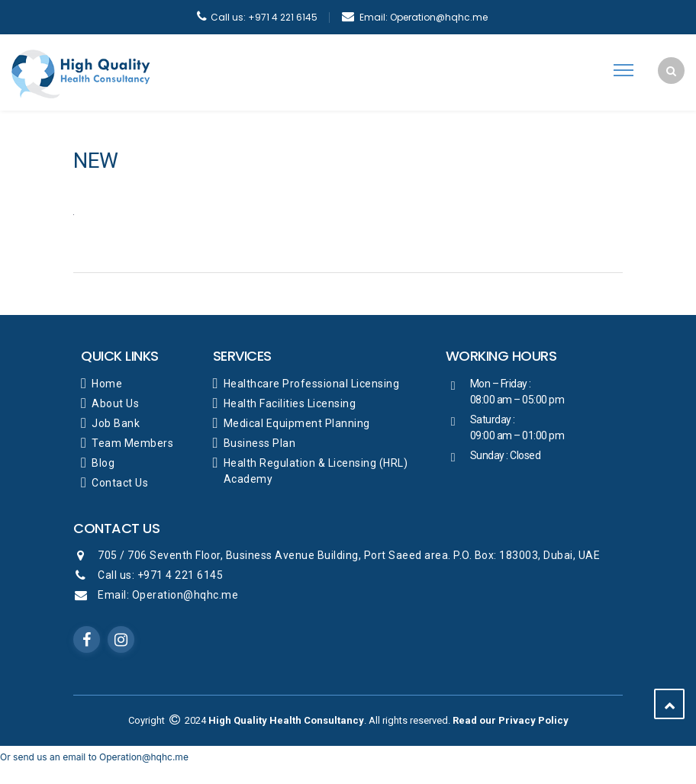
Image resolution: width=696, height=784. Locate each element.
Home (107, 384)
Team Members (132, 443)
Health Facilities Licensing (290, 403)
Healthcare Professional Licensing (312, 384)
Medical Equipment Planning (297, 423)
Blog (103, 463)
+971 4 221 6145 (264, 17)
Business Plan (260, 443)
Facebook (87, 640)
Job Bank (116, 423)
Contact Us (120, 483)
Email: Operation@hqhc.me (168, 595)
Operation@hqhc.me (424, 17)
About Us (115, 403)
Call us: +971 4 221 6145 (160, 575)
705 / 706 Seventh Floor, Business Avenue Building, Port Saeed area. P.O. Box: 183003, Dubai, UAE (349, 555)
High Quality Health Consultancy (286, 720)
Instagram (121, 640)
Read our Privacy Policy (511, 720)
